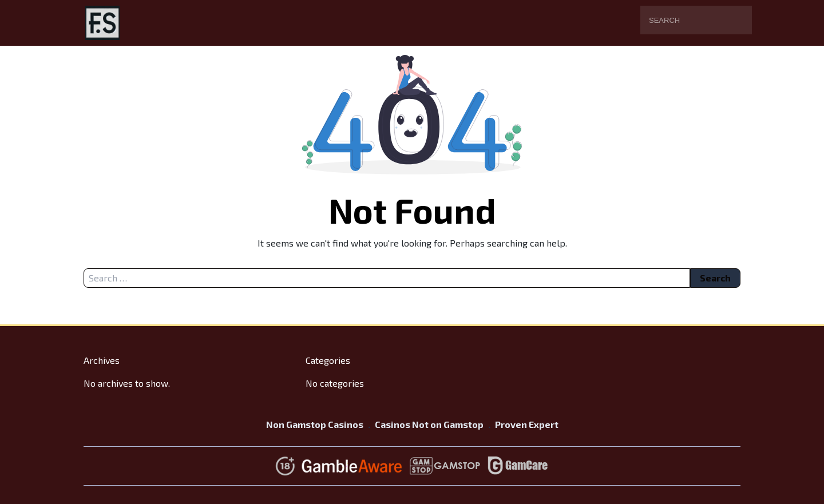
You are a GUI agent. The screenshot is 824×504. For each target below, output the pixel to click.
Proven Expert (527, 424)
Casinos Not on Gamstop (429, 424)
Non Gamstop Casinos (315, 424)
